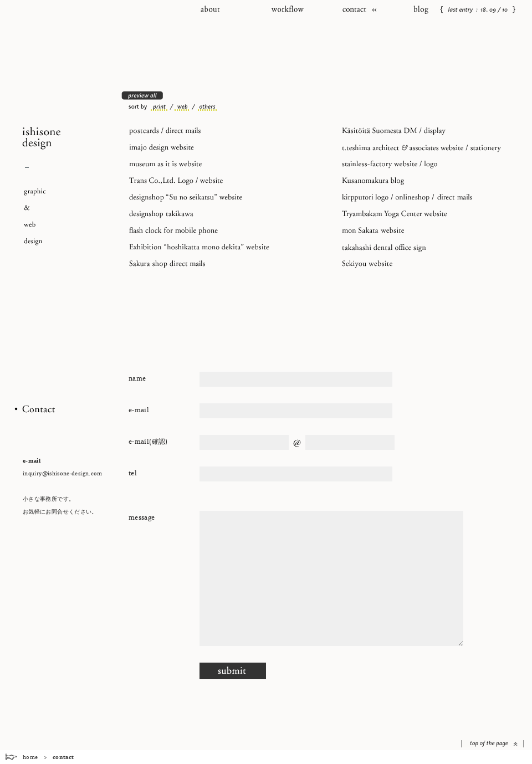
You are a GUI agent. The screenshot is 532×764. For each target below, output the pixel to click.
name (137, 378)
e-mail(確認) (148, 441)
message (142, 517)
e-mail (139, 409)
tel (133, 473)
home (30, 757)
